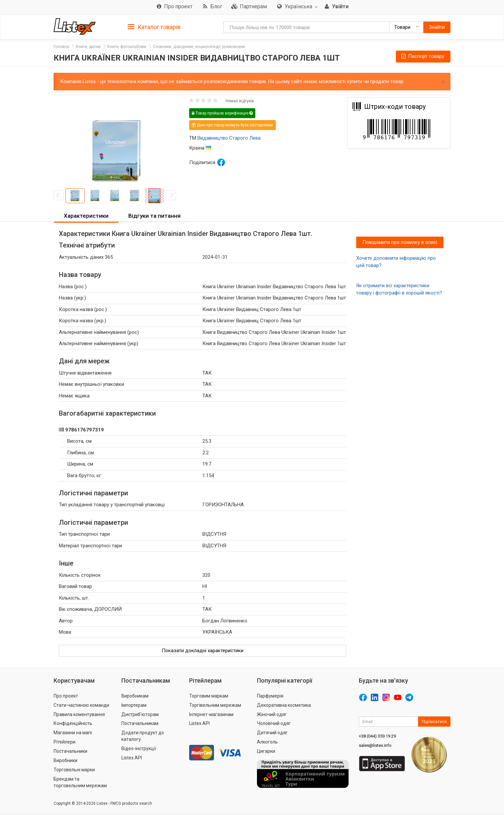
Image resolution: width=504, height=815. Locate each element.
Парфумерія (270, 696)
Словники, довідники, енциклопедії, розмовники (199, 47)
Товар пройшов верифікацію (222, 113)
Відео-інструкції (139, 748)
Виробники (65, 760)
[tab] (154, 27)
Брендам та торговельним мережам (80, 782)
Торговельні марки (74, 770)
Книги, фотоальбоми (127, 47)
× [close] (443, 82)
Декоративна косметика (284, 705)
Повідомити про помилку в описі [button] (400, 242)
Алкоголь (267, 742)
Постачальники (70, 751)
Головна (61, 47)
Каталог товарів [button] (154, 27)
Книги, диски (88, 47)
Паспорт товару (422, 56)
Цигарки (266, 751)
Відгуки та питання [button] (154, 216)
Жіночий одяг (272, 714)
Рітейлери (64, 742)
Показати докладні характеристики (203, 651)
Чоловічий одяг (274, 723)
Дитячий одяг (272, 733)
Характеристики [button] (86, 216)
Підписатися (434, 722)
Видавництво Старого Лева (229, 138)
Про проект (66, 696)
